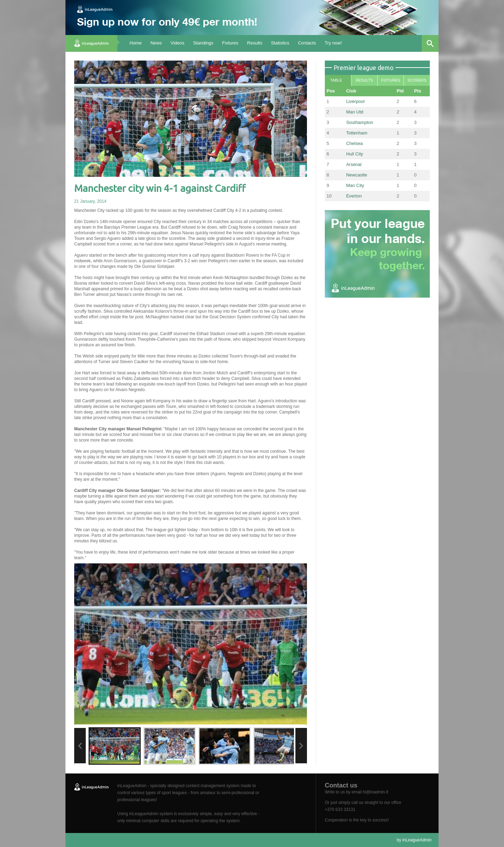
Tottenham (357, 133)
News (156, 43)
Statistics (280, 43)
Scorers (417, 80)
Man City (355, 185)
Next (301, 746)
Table (336, 80)
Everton (354, 196)
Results (255, 43)
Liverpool (355, 101)
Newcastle (357, 175)
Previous (80, 746)
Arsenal (354, 164)
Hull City (355, 154)
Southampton (360, 122)
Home (136, 43)
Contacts (307, 43)
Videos (177, 43)
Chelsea (355, 143)
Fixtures (230, 43)
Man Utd (355, 112)
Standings (203, 43)
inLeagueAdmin (417, 840)
